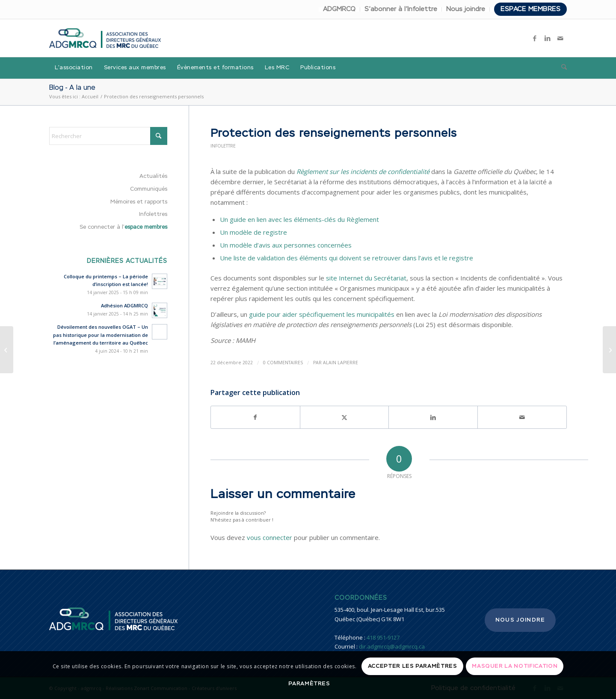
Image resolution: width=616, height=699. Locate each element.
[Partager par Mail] (522, 417)
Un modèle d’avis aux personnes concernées (286, 245)
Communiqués (149, 189)
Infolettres (153, 214)
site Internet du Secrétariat (366, 278)
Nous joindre (466, 9)
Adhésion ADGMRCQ (124, 305)
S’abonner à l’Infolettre (401, 9)
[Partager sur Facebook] (255, 417)
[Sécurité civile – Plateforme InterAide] (609, 350)
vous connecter (269, 537)
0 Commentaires (283, 363)
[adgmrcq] (105, 38)
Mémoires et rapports (139, 202)
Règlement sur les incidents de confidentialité (363, 171)
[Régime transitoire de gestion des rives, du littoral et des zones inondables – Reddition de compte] (7, 350)
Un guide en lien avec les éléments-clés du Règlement (299, 219)
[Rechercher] (561, 68)
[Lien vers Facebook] (535, 38)
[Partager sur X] (345, 417)
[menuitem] (339, 9)
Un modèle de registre (253, 232)
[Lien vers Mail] (560, 38)
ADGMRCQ (339, 9)
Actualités (153, 176)
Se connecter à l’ (123, 227)
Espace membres (530, 9)
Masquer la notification (515, 666)
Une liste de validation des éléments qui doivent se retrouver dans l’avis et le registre (346, 258)
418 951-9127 (383, 637)
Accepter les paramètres (413, 666)
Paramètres (309, 684)
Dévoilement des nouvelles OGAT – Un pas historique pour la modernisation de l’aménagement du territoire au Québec (101, 335)
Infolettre (223, 146)
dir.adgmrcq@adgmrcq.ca (392, 646)
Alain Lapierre (341, 363)
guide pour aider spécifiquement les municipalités (322, 314)
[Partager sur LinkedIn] (433, 417)
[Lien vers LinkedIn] (548, 38)
